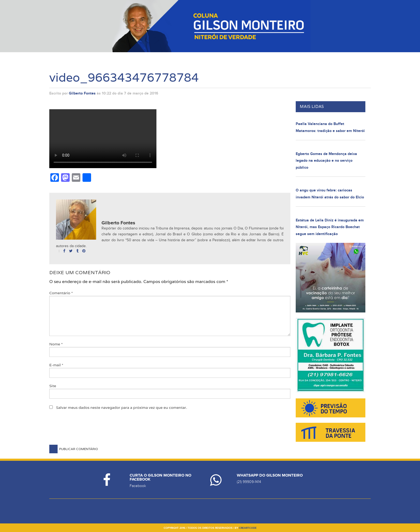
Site (53, 386)
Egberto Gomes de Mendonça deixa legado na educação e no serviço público (326, 161)
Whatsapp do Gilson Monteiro (270, 475)
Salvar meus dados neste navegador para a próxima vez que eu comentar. (121, 408)
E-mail (56, 365)
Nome (56, 344)
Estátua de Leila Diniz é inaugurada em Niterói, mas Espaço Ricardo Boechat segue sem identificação (330, 227)
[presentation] (90, 432)
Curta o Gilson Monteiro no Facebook (160, 477)
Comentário (61, 293)
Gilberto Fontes (82, 93)
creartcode (248, 528)
